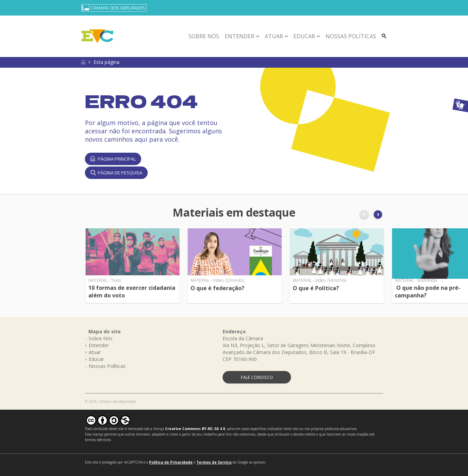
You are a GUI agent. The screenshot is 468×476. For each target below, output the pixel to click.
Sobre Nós (204, 36)
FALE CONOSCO (257, 377)
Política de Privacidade (171, 462)
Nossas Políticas (351, 36)
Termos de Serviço (214, 462)
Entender (240, 36)
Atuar (274, 36)
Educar (304, 36)
